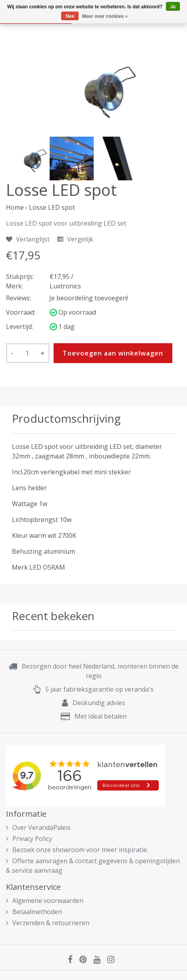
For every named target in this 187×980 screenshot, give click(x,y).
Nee (70, 16)
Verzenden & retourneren (48, 923)
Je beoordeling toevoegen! (89, 298)
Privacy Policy (29, 839)
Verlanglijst (28, 239)
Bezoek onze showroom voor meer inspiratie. (77, 850)
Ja (173, 7)
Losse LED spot (52, 207)
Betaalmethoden (34, 912)
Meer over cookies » (105, 16)
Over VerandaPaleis (38, 827)
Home (15, 207)
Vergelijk (75, 239)
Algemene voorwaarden (45, 901)
